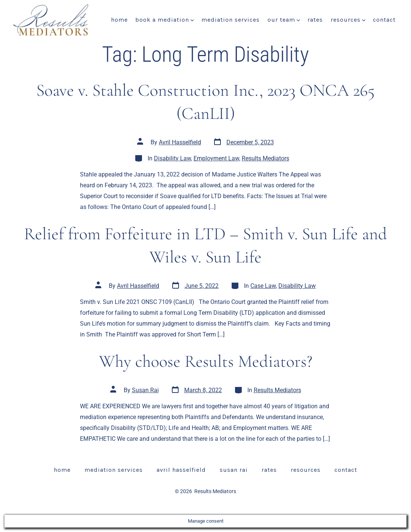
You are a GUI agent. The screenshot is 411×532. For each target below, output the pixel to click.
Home (119, 20)
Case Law (263, 286)
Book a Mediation (165, 20)
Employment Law (216, 158)
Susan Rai (145, 390)
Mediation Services (231, 20)
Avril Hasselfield (180, 142)
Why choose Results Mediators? (206, 361)
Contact (384, 20)
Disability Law (172, 158)
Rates (315, 20)
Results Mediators (265, 158)
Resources (348, 20)
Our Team (284, 20)
